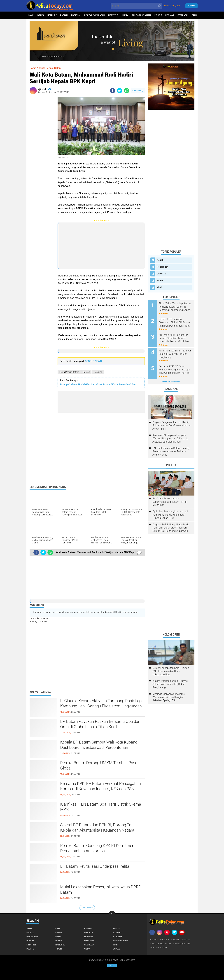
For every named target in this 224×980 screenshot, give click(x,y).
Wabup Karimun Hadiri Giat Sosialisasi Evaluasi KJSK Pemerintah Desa (99, 385)
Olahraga (89, 945)
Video (160, 281)
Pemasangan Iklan (182, 944)
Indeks (40, 15)
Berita (116, 929)
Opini (116, 945)
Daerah (64, 15)
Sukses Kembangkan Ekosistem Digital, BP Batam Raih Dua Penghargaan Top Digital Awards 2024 (174, 323)
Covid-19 (161, 274)
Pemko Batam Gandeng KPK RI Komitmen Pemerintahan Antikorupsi (97, 848)
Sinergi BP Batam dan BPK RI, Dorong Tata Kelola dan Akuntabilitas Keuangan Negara (97, 828)
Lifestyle (113, 15)
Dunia (58, 937)
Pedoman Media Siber (161, 944)
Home (31, 15)
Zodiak (116, 949)
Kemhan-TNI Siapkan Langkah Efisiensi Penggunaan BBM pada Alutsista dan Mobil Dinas (170, 439)
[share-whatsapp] (127, 91)
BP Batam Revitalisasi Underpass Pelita (95, 866)
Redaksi (175, 940)
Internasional (121, 941)
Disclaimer (186, 940)
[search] (136, 6)
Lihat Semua (87, 907)
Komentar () (138, 91)
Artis (29, 929)
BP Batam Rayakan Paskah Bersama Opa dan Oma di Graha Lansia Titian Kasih (100, 724)
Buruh (59, 933)
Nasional (76, 15)
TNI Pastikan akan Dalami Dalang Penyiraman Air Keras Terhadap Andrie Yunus (171, 451)
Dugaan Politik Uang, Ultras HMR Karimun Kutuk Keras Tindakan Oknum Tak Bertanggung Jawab (171, 528)
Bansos (88, 929)
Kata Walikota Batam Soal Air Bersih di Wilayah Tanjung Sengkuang (175, 354)
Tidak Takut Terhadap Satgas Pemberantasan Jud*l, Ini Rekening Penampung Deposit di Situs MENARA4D (175, 307)
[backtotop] (112, 914)
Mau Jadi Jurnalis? (159, 948)
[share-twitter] (120, 91)
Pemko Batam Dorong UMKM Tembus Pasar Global (99, 765)
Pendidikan (163, 267)
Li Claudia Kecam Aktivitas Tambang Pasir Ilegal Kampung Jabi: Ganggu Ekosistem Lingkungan (102, 703)
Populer (191, 6)
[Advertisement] (42, 143)
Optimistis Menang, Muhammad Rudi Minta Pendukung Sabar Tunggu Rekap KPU (170, 515)
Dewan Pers (32, 937)
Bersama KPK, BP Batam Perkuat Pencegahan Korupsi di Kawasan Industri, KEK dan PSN (100, 786)
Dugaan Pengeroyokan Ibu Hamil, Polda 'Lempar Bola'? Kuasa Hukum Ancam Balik (172, 426)
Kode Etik (165, 940)
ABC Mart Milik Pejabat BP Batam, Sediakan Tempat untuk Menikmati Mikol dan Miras (174, 338)
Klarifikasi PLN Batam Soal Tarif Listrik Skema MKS (101, 807)
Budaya (30, 933)
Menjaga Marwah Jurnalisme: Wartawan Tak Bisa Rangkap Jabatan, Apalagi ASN (169, 697)
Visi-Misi (154, 940)
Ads (112, 966)
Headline (52, 15)
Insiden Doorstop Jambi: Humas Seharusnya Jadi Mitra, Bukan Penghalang (170, 684)
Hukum (125, 15)
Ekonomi (170, 15)
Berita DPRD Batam (141, 15)
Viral (159, 287)
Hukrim (30, 941)
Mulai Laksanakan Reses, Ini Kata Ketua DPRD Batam (101, 890)
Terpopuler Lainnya (171, 382)
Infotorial (90, 941)
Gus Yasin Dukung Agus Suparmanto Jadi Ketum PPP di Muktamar (170, 502)
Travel (59, 949)
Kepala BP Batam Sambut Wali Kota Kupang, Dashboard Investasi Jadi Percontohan (99, 745)
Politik (158, 15)
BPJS (58, 929)
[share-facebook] (113, 91)
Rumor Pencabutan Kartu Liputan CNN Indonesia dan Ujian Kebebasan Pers (171, 671)
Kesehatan (183, 15)
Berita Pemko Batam (94, 15)
